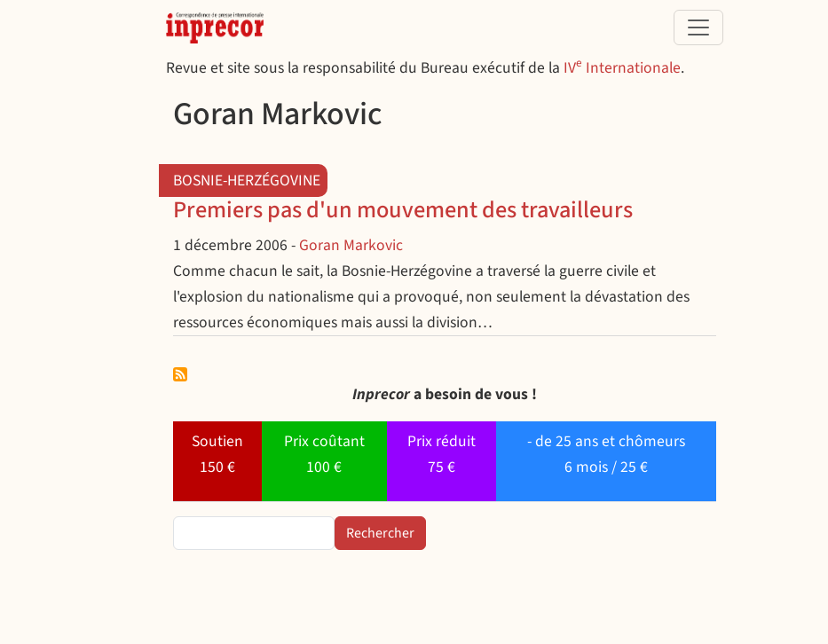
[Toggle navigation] (698, 27)
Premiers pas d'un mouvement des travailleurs (403, 210)
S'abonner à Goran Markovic (180, 374)
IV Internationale (622, 68)
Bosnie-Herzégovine (247, 181)
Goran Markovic (351, 245)
